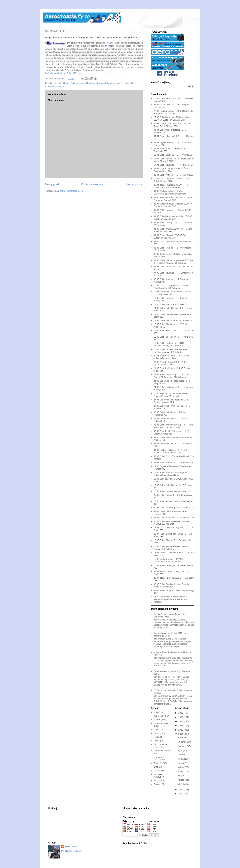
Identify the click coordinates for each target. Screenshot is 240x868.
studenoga (183, 742)
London (111, 83)
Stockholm (50, 86)
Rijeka (156, 737)
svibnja (181, 767)
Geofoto (157, 784)
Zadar (156, 733)
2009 (181, 794)
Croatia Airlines (78, 67)
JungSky (158, 781)
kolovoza (182, 754)
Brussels (58, 83)
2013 (181, 725)
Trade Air (158, 763)
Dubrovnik (91, 83)
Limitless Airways (158, 776)
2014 (181, 721)
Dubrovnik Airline (162, 751)
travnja (181, 772)
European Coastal (158, 758)
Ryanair (109, 43)
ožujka (181, 776)
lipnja (180, 763)
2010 (181, 790)
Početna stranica (92, 184)
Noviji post (52, 184)
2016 (181, 713)
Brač (156, 767)
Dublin (82, 83)
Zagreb (157, 720)
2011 (181, 734)
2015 (181, 717)
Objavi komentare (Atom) (72, 191)
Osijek (119, 83)
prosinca (182, 738)
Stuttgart (60, 86)
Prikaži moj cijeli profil (72, 851)
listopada (182, 746)
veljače (181, 780)
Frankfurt (102, 83)
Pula (156, 730)
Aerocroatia (71, 846)
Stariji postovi (134, 184)
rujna (180, 750)
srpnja (181, 759)
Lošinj (156, 771)
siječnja (182, 784)
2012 (181, 730)
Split (133, 83)
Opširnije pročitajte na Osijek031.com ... (64, 73)
